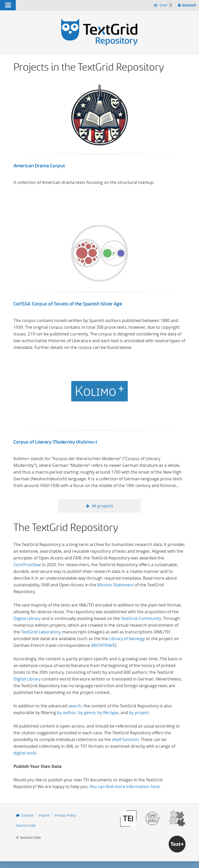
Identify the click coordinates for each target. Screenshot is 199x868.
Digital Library (27, 618)
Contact (27, 815)
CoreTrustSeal (27, 565)
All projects (102, 506)
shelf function (125, 739)
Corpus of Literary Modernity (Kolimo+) (55, 442)
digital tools (25, 753)
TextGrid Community (141, 618)
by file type (108, 713)
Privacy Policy (65, 815)
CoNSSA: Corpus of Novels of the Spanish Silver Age (68, 304)
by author (67, 713)
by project (139, 713)
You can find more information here (125, 787)
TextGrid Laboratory (41, 632)
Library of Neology (127, 639)
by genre (87, 713)
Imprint (44, 815)
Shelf (166, 5)
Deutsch (190, 6)
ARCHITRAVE (103, 645)
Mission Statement (115, 585)
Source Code (26, 825)
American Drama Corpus (39, 166)
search (75, 706)
